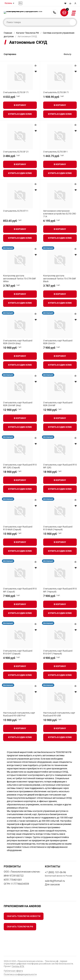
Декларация (8, 248)
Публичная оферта (13, 971)
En (20, 3)
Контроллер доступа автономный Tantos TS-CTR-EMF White (20, 278)
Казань (8, 3)
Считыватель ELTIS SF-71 (16, 92)
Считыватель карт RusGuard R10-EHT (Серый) (18, 652)
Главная (8, 33)
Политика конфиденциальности (20, 974)
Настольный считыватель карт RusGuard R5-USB (59, 714)
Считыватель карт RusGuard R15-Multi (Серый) (18, 528)
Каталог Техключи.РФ (28, 33)
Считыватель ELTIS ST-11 (16, 211)
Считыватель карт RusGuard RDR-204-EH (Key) (18, 342)
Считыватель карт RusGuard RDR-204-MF (58, 404)
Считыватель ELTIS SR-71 (56, 92)
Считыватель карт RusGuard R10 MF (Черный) (60, 590)
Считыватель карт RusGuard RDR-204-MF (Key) (18, 404)
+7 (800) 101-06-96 (55, 12)
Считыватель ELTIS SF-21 (16, 152)
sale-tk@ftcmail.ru (55, 881)
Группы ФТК (18, 966)
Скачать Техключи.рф (20, 927)
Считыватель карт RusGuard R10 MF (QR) (60, 466)
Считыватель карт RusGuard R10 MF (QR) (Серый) (20, 466)
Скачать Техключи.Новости (24, 916)
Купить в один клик (20, 114)
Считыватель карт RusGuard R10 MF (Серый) (20, 590)
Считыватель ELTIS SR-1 (55, 152)
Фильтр (67, 54)
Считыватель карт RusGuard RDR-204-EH (58, 342)
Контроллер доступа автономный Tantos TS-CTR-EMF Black (60, 278)
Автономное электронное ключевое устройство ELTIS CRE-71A (60, 214)
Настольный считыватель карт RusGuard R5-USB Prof (19, 714)
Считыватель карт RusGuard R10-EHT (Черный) (58, 652)
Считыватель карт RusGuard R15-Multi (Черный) (58, 528)
